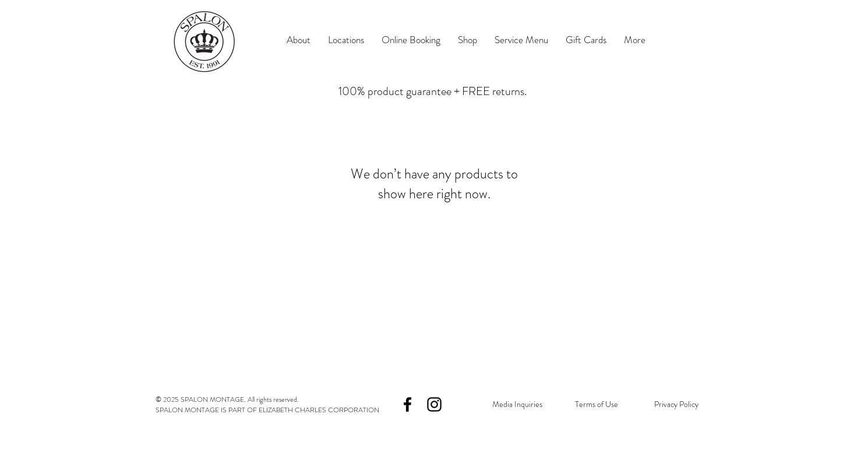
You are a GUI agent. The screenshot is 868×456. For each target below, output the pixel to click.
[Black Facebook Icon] (407, 404)
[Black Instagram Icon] (434, 404)
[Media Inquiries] (517, 405)
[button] (346, 40)
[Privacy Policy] (676, 405)
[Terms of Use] (596, 405)
